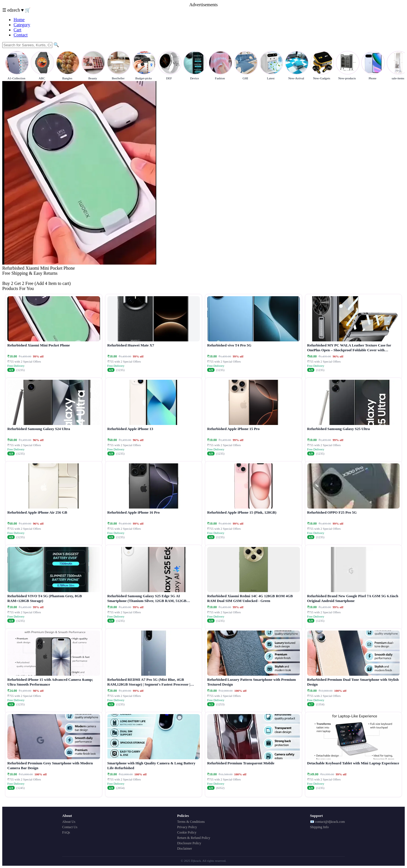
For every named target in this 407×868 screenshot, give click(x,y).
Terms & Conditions (191, 822)
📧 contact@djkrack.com (327, 822)
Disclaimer (185, 849)
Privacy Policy (187, 827)
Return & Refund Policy (194, 838)
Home (19, 20)
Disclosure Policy (189, 843)
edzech (14, 10)
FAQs (66, 832)
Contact (21, 35)
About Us (69, 822)
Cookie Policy (187, 832)
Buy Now (11, 278)
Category (22, 25)
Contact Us (70, 827)
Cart (18, 30)
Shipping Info (319, 827)
